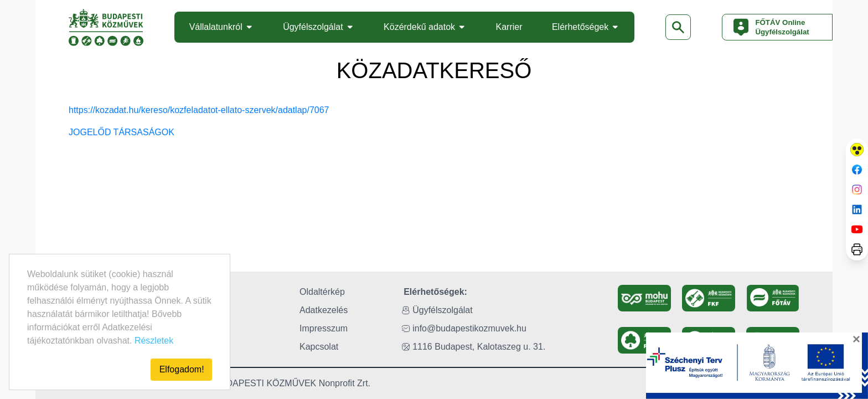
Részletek (154, 341)
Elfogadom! (182, 369)
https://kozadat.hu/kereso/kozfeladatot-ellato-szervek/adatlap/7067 (199, 110)
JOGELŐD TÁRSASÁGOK (122, 132)
